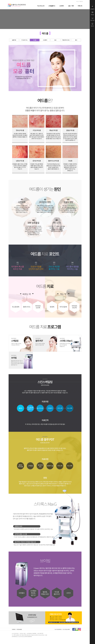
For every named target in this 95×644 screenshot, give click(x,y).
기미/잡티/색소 (24, 40)
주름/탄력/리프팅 (66, 40)
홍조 (76, 40)
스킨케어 (62, 6)
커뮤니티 (80, 6)
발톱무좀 (14, 40)
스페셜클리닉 (52, 6)
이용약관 (14, 629)
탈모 (55, 40)
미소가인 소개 (41, 6)
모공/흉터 (45, 40)
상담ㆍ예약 (71, 6)
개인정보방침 (19, 629)
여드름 (35, 40)
